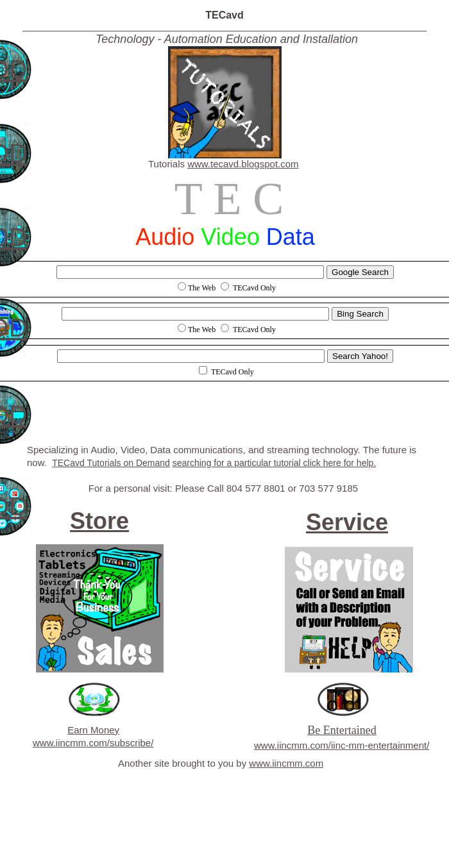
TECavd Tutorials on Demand (111, 463)
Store (99, 521)
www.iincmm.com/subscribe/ (93, 743)
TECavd (224, 15)
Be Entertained (342, 730)
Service (347, 522)
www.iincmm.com (286, 763)
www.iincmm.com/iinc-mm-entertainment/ (342, 745)
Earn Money (93, 730)
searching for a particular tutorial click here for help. (274, 463)
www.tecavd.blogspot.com (243, 164)
